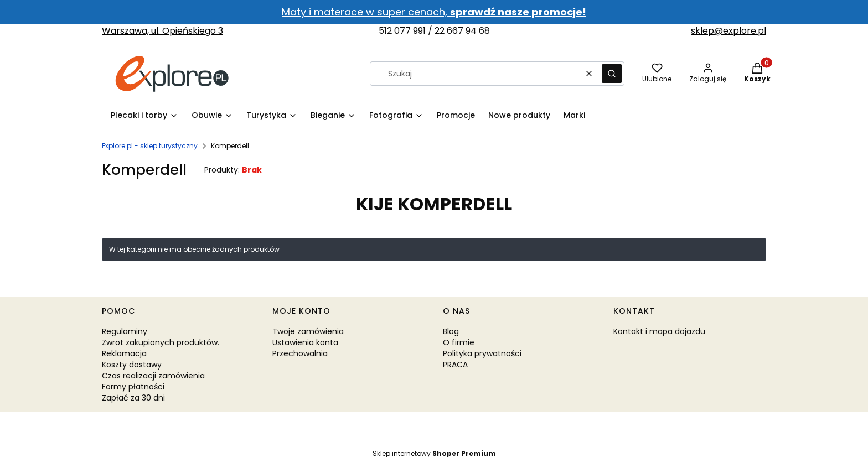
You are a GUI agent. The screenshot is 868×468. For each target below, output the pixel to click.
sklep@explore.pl (728, 31)
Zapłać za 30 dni (133, 398)
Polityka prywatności (482, 353)
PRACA (455, 365)
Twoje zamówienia (308, 331)
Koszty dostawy (132, 365)
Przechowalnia (300, 353)
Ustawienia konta (305, 342)
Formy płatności (133, 387)
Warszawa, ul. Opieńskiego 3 (162, 31)
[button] (612, 74)
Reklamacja (124, 353)
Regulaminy (125, 331)
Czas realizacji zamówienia (153, 376)
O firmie (459, 342)
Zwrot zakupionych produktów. (161, 342)
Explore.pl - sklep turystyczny (150, 146)
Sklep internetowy (434, 453)
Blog (451, 331)
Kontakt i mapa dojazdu (659, 331)
